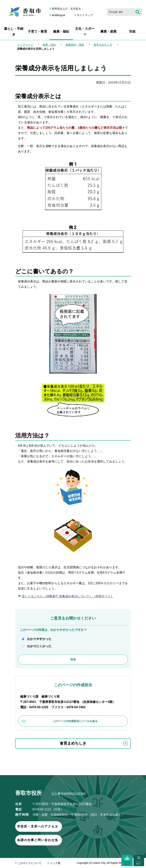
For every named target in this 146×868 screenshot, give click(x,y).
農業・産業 (108, 32)
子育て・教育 (37, 32)
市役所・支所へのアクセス (60, 826)
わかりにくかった (39, 646)
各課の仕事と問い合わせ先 (60, 840)
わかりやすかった (39, 639)
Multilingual (58, 15)
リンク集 (55, 863)
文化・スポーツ (85, 32)
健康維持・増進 (75, 45)
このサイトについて (29, 863)
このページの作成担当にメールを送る (75, 721)
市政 (132, 32)
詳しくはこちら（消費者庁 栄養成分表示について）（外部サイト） (68, 596)
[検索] (120, 12)
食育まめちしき (103, 45)
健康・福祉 (61, 32)
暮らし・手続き (14, 32)
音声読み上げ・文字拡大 (66, 9)
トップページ (25, 45)
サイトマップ (85, 15)
